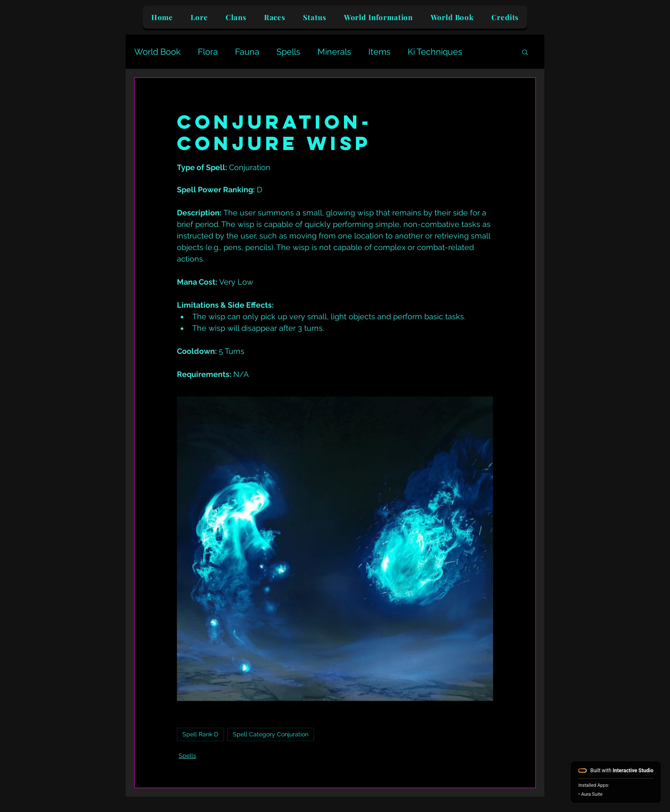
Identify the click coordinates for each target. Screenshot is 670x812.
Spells (288, 52)
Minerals (334, 52)
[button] (525, 52)
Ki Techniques (435, 52)
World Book (157, 52)
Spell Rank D (200, 734)
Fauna (247, 52)
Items (379, 52)
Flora (208, 52)
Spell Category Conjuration (271, 734)
